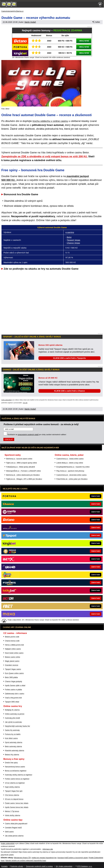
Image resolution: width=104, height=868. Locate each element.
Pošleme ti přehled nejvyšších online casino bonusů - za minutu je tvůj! (41, 424)
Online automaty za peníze (15, 714)
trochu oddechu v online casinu (50, 121)
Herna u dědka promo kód (14, 645)
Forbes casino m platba (13, 690)
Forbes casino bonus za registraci (17, 779)
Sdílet (96, 22)
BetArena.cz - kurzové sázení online (19, 459)
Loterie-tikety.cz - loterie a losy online (70, 463)
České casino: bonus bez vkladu (17, 803)
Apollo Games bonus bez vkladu (17, 807)
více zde (25, 403)
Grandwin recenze (12, 665)
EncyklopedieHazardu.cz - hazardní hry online (73, 467)
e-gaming (70, 232)
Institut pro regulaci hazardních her (44, 858)
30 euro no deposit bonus (14, 799)
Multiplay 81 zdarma (12, 710)
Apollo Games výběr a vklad (15, 686)
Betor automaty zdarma (13, 746)
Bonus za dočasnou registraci (16, 771)
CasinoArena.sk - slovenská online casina (71, 475)
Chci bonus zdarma (12, 795)
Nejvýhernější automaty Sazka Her (18, 726)
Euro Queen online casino (14, 673)
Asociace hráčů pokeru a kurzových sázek (73, 858)
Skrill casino (9, 832)
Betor (69, 237)
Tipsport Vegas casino (13, 669)
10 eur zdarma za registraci (15, 783)
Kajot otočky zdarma (12, 787)
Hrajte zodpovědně (6, 400)
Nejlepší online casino (13, 649)
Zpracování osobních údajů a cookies (39, 866)
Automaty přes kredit (12, 718)
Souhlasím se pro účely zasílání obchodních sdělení (37, 435)
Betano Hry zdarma (12, 755)
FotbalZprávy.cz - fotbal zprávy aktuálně (21, 467)
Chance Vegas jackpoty (13, 681)
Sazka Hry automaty (12, 730)
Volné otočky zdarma (13, 815)
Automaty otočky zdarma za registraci (19, 775)
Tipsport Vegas (74, 240)
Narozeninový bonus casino (15, 767)
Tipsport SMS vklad (12, 702)
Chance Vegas (73, 243)
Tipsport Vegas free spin (14, 791)
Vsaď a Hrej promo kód (13, 698)
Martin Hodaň (30, 22)
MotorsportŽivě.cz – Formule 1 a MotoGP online (23, 471)
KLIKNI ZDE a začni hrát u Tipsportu (69, 358)
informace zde (48, 849)
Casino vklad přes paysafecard (16, 824)
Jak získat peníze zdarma (14, 836)
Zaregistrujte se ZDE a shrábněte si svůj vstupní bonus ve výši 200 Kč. (44, 156)
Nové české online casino (14, 653)
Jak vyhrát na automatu (13, 722)
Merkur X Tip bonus (12, 811)
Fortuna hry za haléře (13, 734)
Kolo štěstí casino (11, 738)
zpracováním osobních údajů (28, 435)
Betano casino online (13, 657)
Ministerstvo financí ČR (22, 858)
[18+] (100, 4)
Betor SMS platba (11, 677)
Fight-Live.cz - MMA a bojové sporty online (22, 463)
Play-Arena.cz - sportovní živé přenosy (70, 471)
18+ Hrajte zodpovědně (64, 866)
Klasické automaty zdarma (15, 751)
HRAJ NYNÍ (84, 41)
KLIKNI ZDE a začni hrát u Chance (69, 391)
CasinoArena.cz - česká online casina (70, 459)
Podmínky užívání (17, 866)
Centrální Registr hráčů (13, 828)
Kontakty (5, 866)
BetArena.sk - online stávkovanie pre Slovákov (23, 475)
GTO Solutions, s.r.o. (85, 866)
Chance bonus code (12, 641)
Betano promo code (12, 637)
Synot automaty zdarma (14, 742)
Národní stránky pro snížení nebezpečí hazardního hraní (26, 861)
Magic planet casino (12, 661)
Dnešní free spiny (11, 763)
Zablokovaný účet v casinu (15, 694)
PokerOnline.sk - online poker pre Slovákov (72, 479)
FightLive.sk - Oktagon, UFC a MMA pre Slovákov (24, 479)
